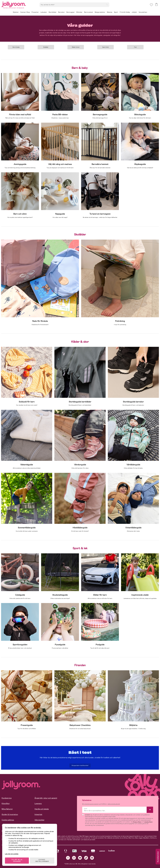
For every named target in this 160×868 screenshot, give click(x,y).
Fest (135, 47)
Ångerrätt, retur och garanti (46, 798)
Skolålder (46, 47)
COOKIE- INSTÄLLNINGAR (42, 861)
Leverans (38, 804)
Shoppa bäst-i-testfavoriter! (80, 765)
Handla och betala (42, 809)
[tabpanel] (16, 47)
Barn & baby (16, 47)
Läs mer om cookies (12, 854)
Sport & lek (105, 47)
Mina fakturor (7, 809)
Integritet (38, 814)
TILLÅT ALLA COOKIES (17, 861)
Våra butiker (39, 820)
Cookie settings (8, 820)
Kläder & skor (76, 47)
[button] (151, 5)
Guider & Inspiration (10, 814)
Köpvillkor (6, 804)
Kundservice (7, 798)
